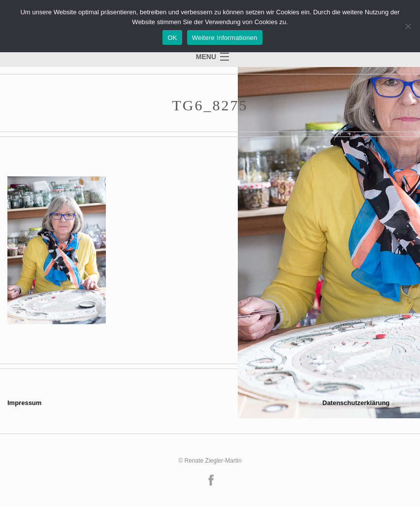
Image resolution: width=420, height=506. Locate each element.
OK (172, 38)
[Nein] (408, 26)
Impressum (24, 403)
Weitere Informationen (225, 38)
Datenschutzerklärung (356, 403)
